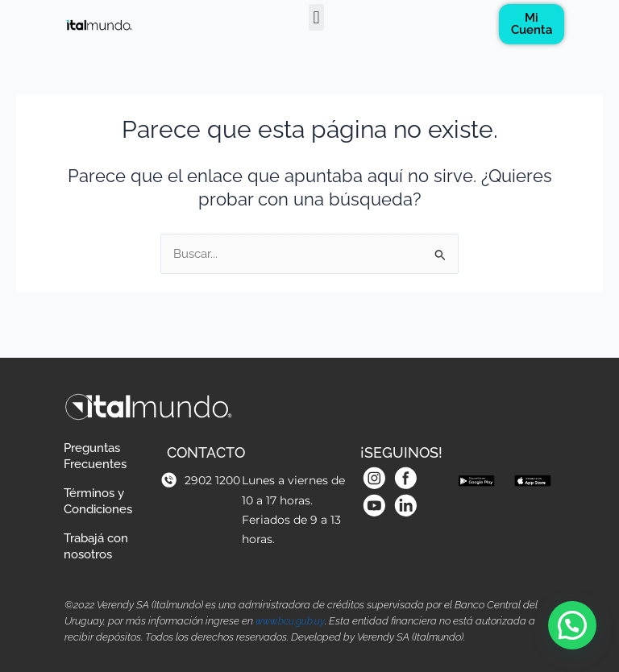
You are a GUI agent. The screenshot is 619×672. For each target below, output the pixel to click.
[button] (316, 17)
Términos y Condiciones (106, 492)
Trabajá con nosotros (104, 543)
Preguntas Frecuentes (103, 440)
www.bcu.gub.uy (293, 622)
